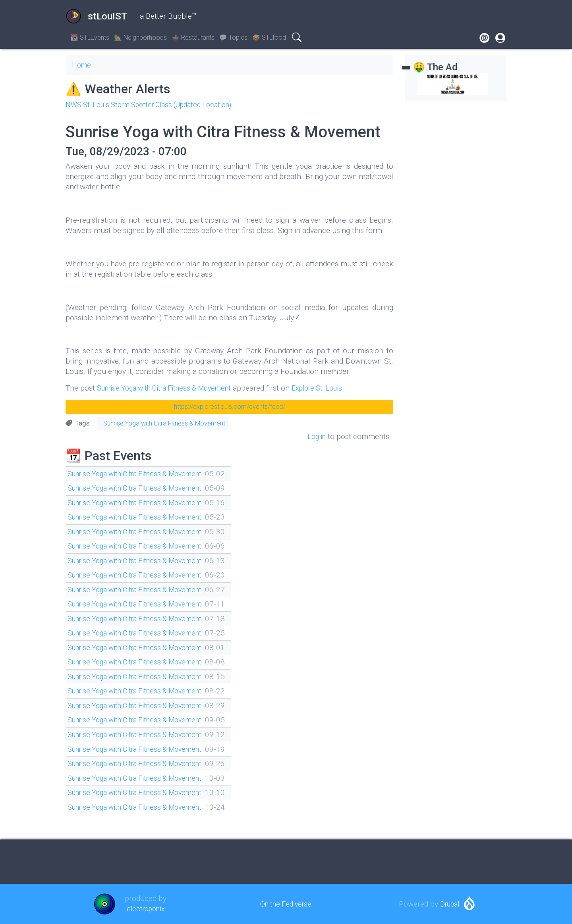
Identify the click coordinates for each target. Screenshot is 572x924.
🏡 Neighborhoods (140, 38)
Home (82, 65)
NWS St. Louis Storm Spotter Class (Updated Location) (157, 105)
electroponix (146, 909)
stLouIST (96, 16)
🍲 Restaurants (193, 38)
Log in (316, 436)
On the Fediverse (286, 904)
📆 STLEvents (90, 38)
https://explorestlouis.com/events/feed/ (230, 407)
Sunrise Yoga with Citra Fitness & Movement (171, 388)
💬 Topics (233, 38)
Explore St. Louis (334, 388)
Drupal (449, 904)
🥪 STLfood (269, 38)
